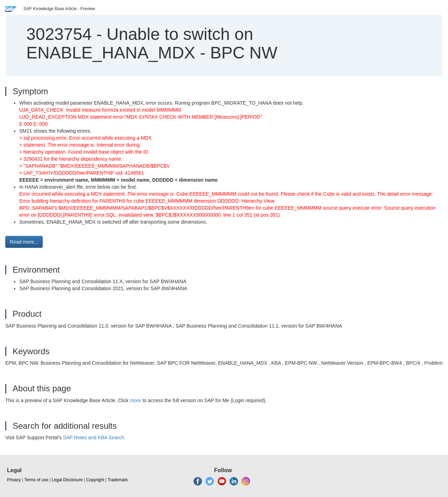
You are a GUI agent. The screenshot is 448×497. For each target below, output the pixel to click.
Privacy (14, 480)
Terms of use (36, 480)
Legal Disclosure (67, 480)
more (135, 400)
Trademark (118, 480)
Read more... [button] (24, 242)
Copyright (95, 480)
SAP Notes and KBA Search (94, 437)
